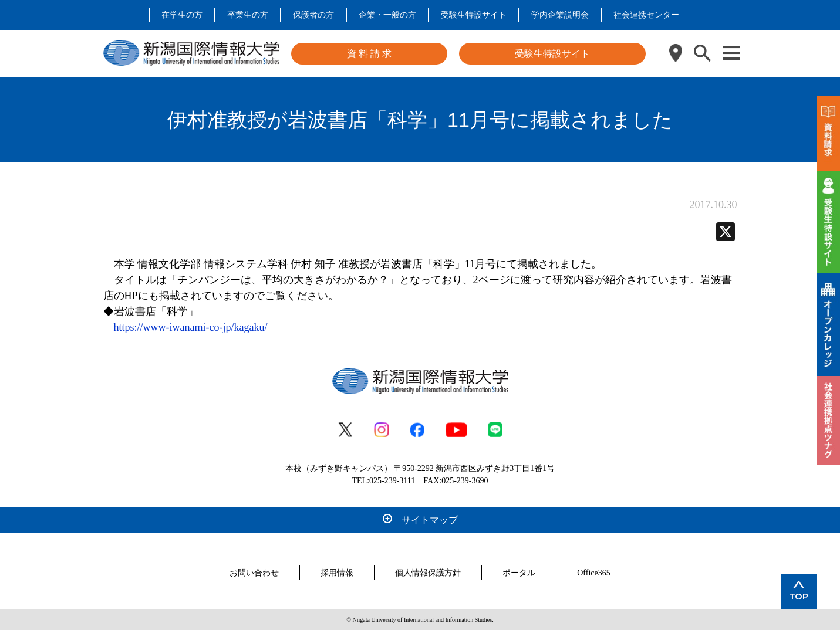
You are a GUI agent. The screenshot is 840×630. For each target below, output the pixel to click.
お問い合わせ (254, 573)
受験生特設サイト (474, 15)
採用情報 (337, 573)
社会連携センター (646, 15)
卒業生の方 (248, 15)
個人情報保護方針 (428, 573)
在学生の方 (182, 15)
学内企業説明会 (560, 15)
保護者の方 (313, 15)
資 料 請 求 (369, 54)
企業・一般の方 (387, 15)
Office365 (594, 573)
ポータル (519, 573)
